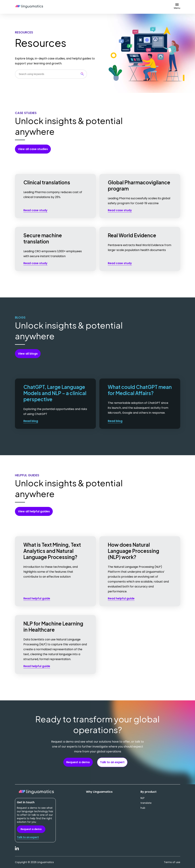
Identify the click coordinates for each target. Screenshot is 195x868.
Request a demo (78, 762)
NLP (143, 798)
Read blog (31, 421)
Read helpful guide (37, 598)
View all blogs (28, 354)
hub (143, 808)
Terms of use (172, 862)
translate (146, 803)
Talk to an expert (112, 762)
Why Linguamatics (99, 792)
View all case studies (33, 149)
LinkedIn (17, 850)
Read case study (35, 210)
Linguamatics (29, 7)
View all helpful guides (34, 511)
